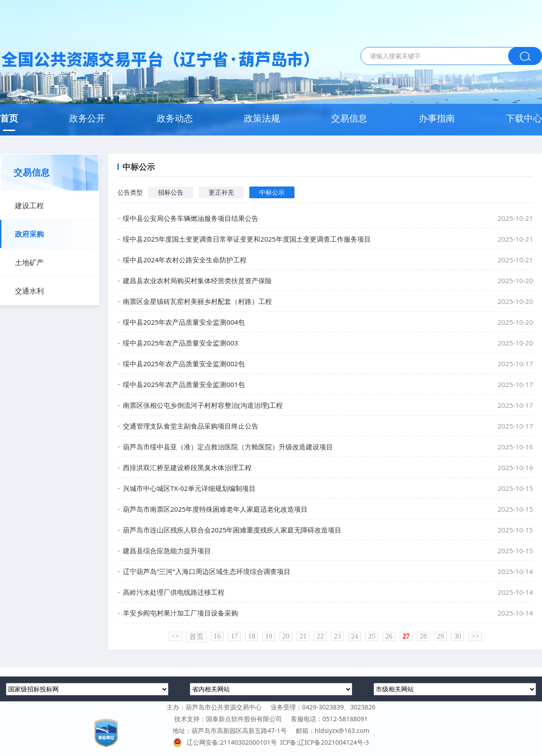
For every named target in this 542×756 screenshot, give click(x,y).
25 (372, 636)
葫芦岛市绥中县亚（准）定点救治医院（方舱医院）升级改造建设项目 (228, 447)
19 (269, 636)
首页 (9, 118)
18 (252, 636)
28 (423, 636)
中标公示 (272, 192)
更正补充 (221, 192)
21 (303, 636)
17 (234, 636)
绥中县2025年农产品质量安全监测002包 (184, 364)
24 (355, 636)
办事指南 (437, 118)
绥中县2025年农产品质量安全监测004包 (184, 322)
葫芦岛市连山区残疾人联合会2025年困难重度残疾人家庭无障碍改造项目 (232, 530)
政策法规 (262, 118)
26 (389, 636)
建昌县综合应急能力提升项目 (167, 551)
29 (440, 636)
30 (458, 636)
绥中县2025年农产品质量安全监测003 (180, 343)
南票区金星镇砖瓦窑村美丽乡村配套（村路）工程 (197, 301)
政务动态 (175, 118)
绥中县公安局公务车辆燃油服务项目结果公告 (191, 218)
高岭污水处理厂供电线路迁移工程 (174, 592)
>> (475, 636)
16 (217, 636)
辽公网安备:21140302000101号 (227, 742)
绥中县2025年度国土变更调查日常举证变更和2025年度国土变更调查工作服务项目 (247, 239)
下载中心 (524, 118)
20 (286, 636)
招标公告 (171, 192)
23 (337, 636)
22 (320, 636)
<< (175, 636)
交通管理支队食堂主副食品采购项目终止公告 (191, 426)
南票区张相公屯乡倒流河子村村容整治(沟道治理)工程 (203, 405)
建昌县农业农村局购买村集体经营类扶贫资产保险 (197, 280)
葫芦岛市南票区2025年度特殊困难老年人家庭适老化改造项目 (215, 509)
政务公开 (87, 118)
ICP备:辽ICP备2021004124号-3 (324, 742)
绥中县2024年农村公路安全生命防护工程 (185, 260)
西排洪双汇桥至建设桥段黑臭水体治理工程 (187, 467)
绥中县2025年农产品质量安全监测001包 (184, 384)
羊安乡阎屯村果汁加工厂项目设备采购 (180, 613)
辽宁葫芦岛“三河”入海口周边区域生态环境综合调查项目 (207, 571)
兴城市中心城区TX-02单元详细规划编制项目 (189, 488)
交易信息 (349, 118)
